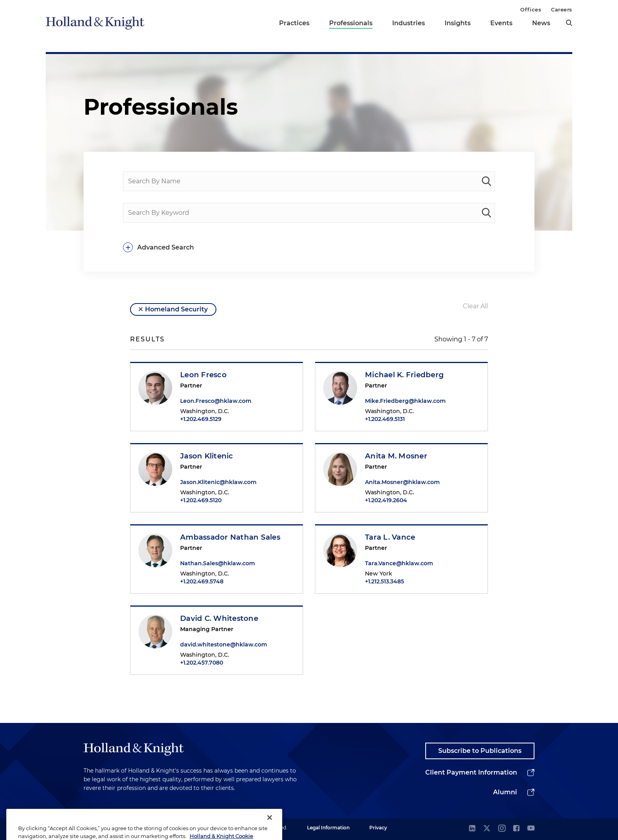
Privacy (378, 828)
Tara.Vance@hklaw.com (399, 563)
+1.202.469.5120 (201, 500)
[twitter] (487, 829)
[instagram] (502, 829)
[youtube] (531, 829)
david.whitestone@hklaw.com (224, 644)
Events (501, 23)
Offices (531, 9)
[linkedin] (472, 829)
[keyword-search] (486, 213)
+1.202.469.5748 (202, 581)
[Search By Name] (309, 181)
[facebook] (516, 829)
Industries (409, 23)
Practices (294, 23)
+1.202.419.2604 (386, 500)
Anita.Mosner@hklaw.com (402, 482)
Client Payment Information (471, 772)
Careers (562, 9)
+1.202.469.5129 (201, 419)
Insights (458, 23)
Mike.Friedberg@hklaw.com (405, 401)
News (541, 23)
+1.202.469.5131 (385, 419)
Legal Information (328, 828)
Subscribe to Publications (480, 751)
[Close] (270, 827)
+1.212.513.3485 (384, 581)
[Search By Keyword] (309, 213)
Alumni (505, 792)
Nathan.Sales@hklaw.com (218, 563)
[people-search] (486, 181)
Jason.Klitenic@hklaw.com (218, 482)
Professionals (351, 23)
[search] (569, 23)
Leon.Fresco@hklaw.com (216, 401)
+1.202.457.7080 (202, 663)
